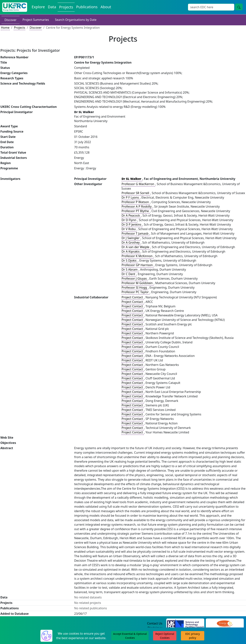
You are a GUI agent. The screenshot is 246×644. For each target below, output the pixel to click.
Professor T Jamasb (135, 233)
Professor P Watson (136, 202)
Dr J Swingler (131, 238)
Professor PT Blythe (136, 211)
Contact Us (155, 623)
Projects (66, 7)
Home (5, 28)
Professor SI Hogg (135, 287)
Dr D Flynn (129, 220)
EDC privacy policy (193, 636)
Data (52, 7)
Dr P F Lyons (131, 197)
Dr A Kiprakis (131, 251)
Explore (38, 7)
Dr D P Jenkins (132, 224)
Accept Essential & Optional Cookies (130, 636)
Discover (10, 20)
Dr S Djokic (130, 260)
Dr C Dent (129, 274)
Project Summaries (36, 20)
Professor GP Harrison (138, 265)
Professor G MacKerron (138, 184)
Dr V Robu (129, 229)
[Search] (211, 7)
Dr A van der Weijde (136, 247)
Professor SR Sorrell (136, 193)
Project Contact (133, 297)
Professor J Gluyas (135, 278)
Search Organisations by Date (76, 20)
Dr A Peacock (131, 215)
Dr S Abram (130, 269)
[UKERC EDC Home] (15, 7)
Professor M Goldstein (138, 283)
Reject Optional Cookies (165, 636)
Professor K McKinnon (137, 256)
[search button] (239, 7)
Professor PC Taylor (136, 292)
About (106, 7)
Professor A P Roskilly (137, 206)
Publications (87, 7)
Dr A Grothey (131, 242)
